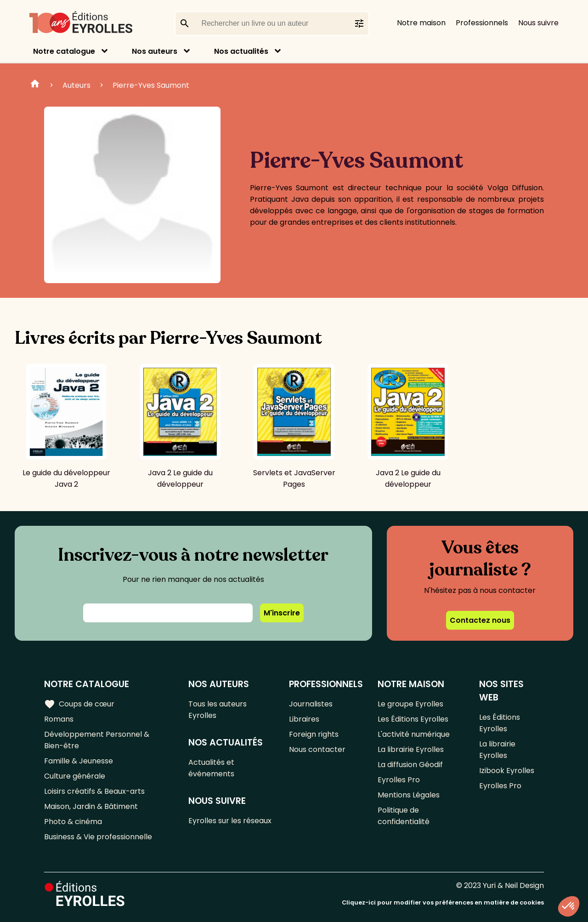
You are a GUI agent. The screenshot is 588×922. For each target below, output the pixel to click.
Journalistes (311, 704)
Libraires (304, 719)
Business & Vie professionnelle (98, 837)
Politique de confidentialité (404, 816)
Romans (59, 719)
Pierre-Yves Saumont (151, 85)
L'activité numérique (414, 734)
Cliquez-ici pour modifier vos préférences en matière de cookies (443, 902)
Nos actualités (241, 51)
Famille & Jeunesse (79, 761)
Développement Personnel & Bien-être (97, 740)
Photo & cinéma (73, 822)
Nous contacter (317, 749)
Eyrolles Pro (399, 780)
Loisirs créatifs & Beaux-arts (94, 791)
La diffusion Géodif (410, 765)
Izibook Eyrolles (507, 771)
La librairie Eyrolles (411, 749)
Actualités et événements (211, 768)
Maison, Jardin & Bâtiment (91, 806)
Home (35, 85)
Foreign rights (314, 734)
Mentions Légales (409, 795)
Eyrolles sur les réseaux (230, 821)
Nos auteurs (155, 51)
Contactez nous (480, 620)
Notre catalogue (64, 51)
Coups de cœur (79, 704)
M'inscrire (282, 613)
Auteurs (76, 85)
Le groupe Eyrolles (410, 704)
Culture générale (75, 776)
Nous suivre (538, 23)
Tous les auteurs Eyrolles (218, 710)
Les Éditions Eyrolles (413, 719)
